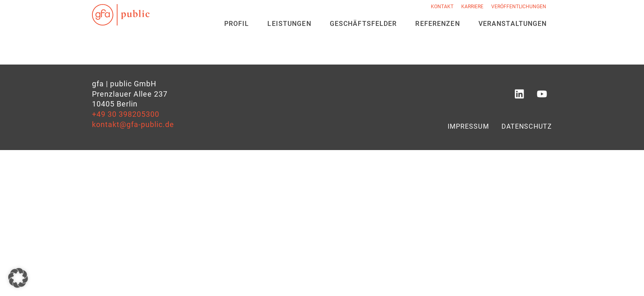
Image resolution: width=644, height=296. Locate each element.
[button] (18, 278)
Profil (237, 24)
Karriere (472, 7)
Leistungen (289, 24)
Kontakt (442, 7)
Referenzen (437, 24)
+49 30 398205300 (126, 114)
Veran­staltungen (513, 24)
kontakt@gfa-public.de (133, 125)
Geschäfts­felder (363, 24)
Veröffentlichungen (519, 7)
